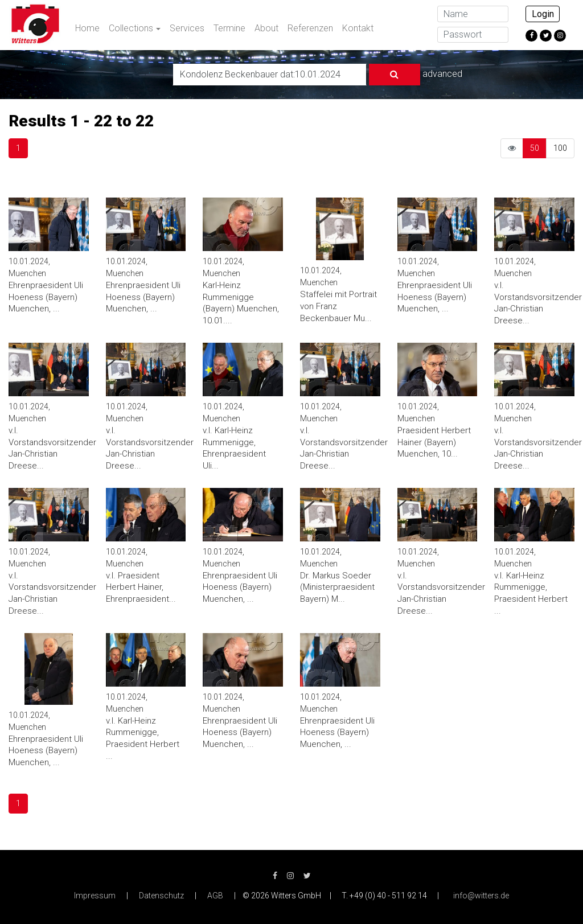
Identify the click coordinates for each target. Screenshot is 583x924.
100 (560, 148)
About (266, 28)
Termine (229, 28)
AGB (215, 896)
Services (187, 28)
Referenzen (310, 28)
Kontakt (358, 28)
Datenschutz (161, 896)
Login (543, 14)
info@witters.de (481, 896)
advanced (442, 74)
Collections (131, 28)
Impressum (95, 896)
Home (87, 28)
